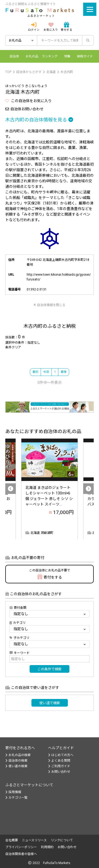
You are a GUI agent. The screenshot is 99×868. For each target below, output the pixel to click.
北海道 (51, 72)
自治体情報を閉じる (49, 305)
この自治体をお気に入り (29, 101)
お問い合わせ (59, 772)
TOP (8, 72)
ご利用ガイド (59, 766)
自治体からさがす (29, 72)
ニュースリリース (34, 840)
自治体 (14, 56)
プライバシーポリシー (21, 847)
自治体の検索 (16, 761)
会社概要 (12, 840)
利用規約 (47, 847)
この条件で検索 (49, 669)
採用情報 (13, 792)
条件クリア (13, 347)
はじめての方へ (61, 755)
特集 (67, 56)
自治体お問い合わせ (24, 109)
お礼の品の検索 (18, 755)
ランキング (50, 56)
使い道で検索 (50, 703)
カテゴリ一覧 (16, 798)
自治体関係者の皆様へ (21, 854)
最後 (64, 372)
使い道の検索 (16, 766)
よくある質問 (59, 761)
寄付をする (49, 574)
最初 (35, 372)
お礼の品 (32, 56)
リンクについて (62, 840)
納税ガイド (85, 56)
